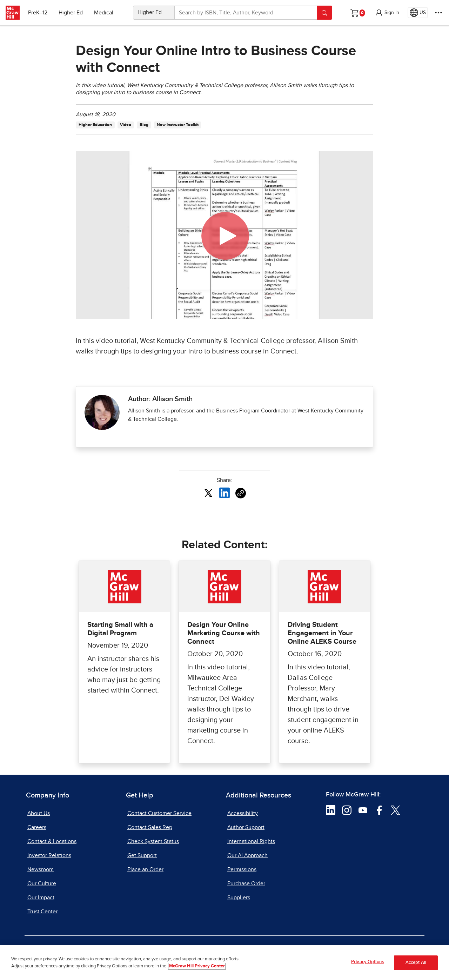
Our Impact (41, 898)
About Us (39, 813)
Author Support (246, 827)
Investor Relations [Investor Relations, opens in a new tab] (49, 855)
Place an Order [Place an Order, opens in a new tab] (145, 869)
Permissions (242, 869)
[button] (387, 13)
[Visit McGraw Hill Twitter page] (396, 810)
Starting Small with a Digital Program (120, 629)
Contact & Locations (52, 841)
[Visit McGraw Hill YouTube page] (363, 810)
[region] (224, 963)
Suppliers (239, 898)
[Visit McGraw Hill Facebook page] (379, 810)
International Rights (251, 841)
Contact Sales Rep (150, 827)
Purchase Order (246, 883)
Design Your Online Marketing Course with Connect (224, 633)
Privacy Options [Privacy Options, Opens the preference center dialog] (367, 962)
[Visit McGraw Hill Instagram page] (347, 810)
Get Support (142, 855)
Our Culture (42, 883)
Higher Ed (71, 13)
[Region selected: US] (418, 13)
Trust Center (42, 912)
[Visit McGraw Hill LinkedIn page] (331, 810)
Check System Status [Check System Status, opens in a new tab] (153, 841)
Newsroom (41, 869)
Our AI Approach (247, 855)
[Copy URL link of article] (241, 493)
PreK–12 (38, 13)
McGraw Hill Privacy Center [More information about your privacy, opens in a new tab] (197, 966)
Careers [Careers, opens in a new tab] (37, 827)
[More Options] (438, 13)
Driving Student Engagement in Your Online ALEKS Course (322, 633)
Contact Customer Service (159, 813)
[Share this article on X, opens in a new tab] (208, 492)
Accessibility (243, 813)
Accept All (416, 963)
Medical (104, 13)
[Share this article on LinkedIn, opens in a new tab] (224, 492)
